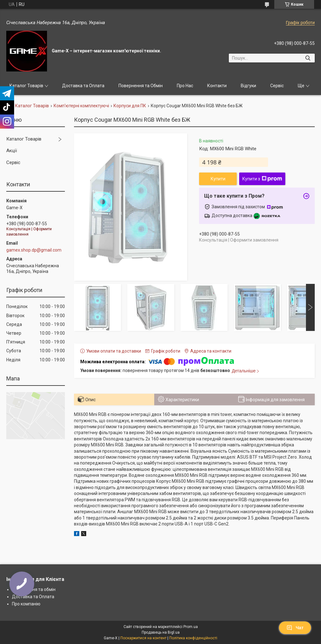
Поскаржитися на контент (143, 638)
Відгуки (248, 86)
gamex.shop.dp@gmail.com (34, 250)
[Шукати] (308, 58)
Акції (12, 151)
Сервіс (277, 86)
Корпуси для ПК (130, 106)
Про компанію (26, 604)
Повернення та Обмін (141, 86)
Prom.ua (191, 627)
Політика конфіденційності (193, 638)
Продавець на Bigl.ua (161, 632)
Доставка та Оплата (83, 86)
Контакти (217, 86)
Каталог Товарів (26, 86)
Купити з (262, 179)
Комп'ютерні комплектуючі (81, 106)
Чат (295, 628)
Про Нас (185, 86)
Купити (218, 179)
